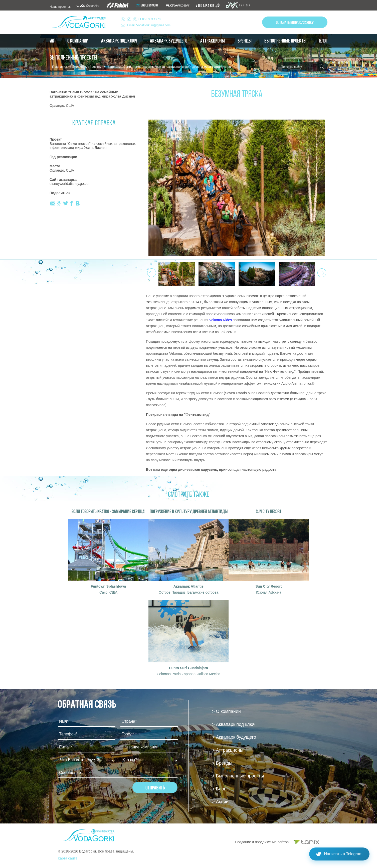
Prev (151, 271)
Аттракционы (213, 41)
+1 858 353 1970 (144, 19)
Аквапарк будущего (169, 41)
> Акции (220, 802)
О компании (78, 41)
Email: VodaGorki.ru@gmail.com (149, 25)
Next (321, 271)
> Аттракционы (228, 750)
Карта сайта (68, 858)
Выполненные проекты (285, 41)
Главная (58, 67)
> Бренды (222, 763)
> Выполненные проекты (238, 776)
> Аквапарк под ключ (234, 724)
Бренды (245, 41)
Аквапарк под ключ (119, 41)
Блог (323, 41)
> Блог (219, 789)
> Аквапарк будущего (234, 737)
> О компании (226, 711)
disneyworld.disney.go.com (70, 184)
